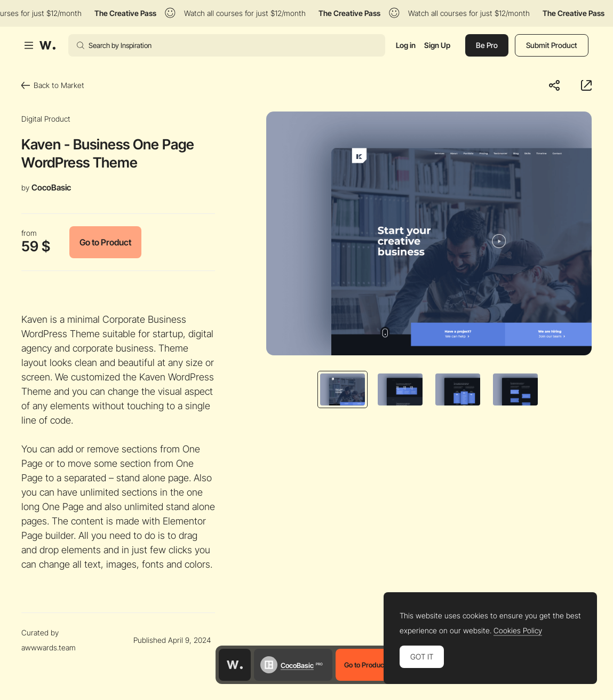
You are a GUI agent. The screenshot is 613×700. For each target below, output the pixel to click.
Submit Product (552, 45)
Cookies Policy (518, 631)
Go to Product (105, 242)
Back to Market (53, 85)
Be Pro (487, 45)
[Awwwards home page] (235, 665)
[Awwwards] (47, 45)
